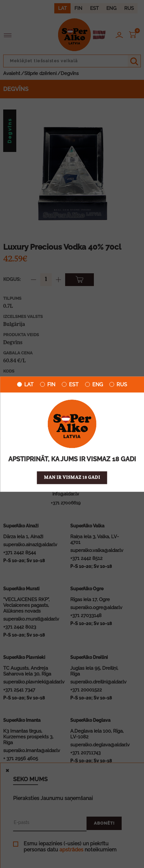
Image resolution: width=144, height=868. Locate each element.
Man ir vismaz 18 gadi (72, 477)
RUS (118, 384)
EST (70, 384)
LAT (25, 384)
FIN (48, 384)
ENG (94, 384)
